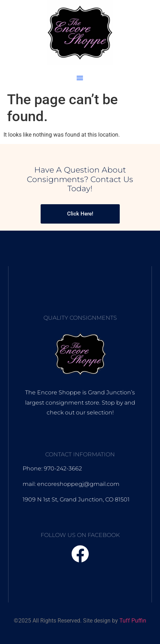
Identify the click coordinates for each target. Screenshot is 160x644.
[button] (80, 78)
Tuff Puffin (133, 621)
